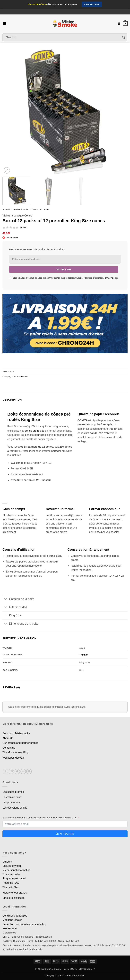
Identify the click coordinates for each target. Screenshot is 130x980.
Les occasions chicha (15, 808)
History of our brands (15, 893)
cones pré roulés (35, 431)
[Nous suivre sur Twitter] (17, 771)
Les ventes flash (12, 797)
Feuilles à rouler (21, 210)
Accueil (6, 210)
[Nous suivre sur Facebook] (5, 771)
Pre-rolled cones (20, 377)
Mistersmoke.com (75, 976)
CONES (82, 420)
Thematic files (11, 887)
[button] (4, 23)
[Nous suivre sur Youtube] (29, 771)
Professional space (48, 969)
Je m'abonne (65, 834)
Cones (28, 216)
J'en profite (92, 4)
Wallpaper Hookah (13, 758)
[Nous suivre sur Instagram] (11, 771)
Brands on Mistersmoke (16, 733)
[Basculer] (6, 599)
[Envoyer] (124, 37)
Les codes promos (13, 792)
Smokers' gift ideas (13, 898)
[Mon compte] (119, 24)
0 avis (23, 227)
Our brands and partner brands (20, 743)
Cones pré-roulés (40, 210)
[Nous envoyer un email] (23, 771)
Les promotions (11, 802)
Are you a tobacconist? (80, 969)
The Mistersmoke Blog (15, 752)
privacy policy (111, 278)
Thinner (83, 655)
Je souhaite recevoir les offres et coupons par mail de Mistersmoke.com (40, 818)
